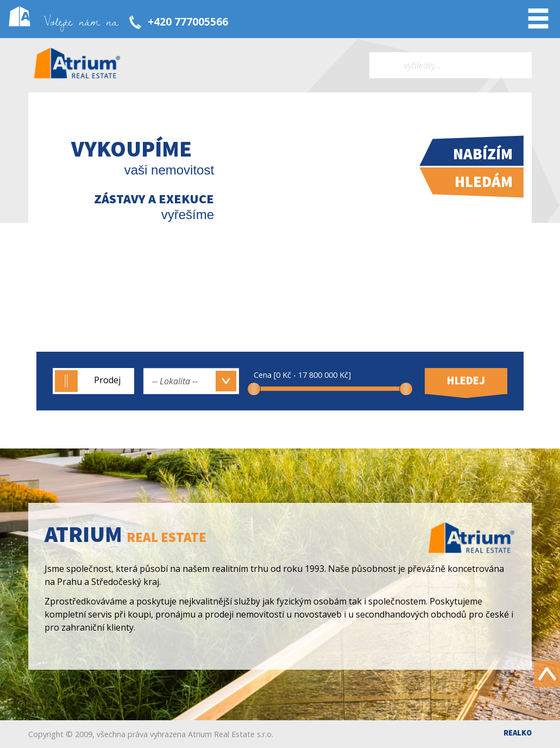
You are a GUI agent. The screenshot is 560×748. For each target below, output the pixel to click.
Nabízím (483, 154)
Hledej (466, 381)
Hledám (484, 182)
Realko (518, 733)
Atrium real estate (77, 65)
